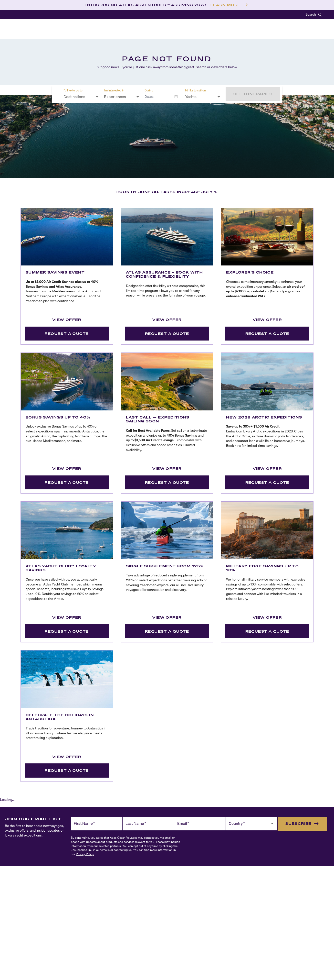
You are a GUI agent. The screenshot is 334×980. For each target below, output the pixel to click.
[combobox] (78, 97)
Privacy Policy (85, 854)
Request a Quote (67, 334)
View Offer (67, 320)
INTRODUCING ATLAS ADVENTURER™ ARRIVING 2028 (146, 5)
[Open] (97, 97)
